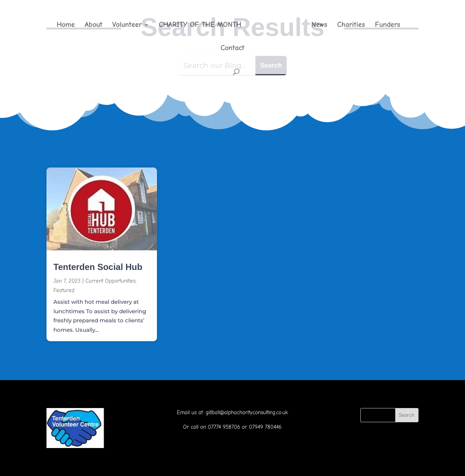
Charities (351, 25)
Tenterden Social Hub (98, 267)
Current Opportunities (110, 281)
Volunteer (127, 25)
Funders (388, 25)
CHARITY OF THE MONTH (200, 25)
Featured (64, 290)
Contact (232, 49)
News (319, 25)
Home (66, 25)
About (94, 25)
